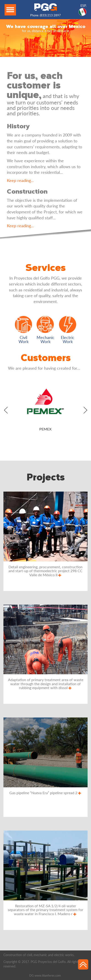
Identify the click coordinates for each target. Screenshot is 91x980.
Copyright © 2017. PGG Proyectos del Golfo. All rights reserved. (41, 964)
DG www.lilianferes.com (45, 975)
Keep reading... (20, 180)
